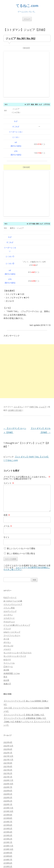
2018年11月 (8, 759)
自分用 (6, 594)
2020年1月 (8, 718)
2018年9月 (8, 766)
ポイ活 (6, 552)
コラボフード (9, 532)
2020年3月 (8, 711)
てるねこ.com (27, 6)
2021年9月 (8, 676)
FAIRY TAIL (34, 320)
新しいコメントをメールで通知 (21, 462)
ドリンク (7, 542)
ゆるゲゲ (7, 573)
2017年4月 (8, 814)
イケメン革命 (9, 521)
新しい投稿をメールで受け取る (21, 467)
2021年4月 (8, 680)
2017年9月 (8, 797)
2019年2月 (8, 752)
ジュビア (43, 320)
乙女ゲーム (8, 580)
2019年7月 (8, 735)
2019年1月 (8, 756)
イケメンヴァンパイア (13, 518)
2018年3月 (8, 787)
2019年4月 (8, 745)
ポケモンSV (8, 559)
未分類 (6, 583)
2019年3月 (8, 749)
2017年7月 (8, 804)
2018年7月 (8, 773)
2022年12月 (8, 659)
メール (8, 439)
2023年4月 (8, 656)
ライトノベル (9, 576)
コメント (9, 396)
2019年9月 (8, 728)
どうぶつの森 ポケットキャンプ (17, 539)
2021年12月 (8, 670)
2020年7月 (8, 701)
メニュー (27, 19)
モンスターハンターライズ (15, 570)
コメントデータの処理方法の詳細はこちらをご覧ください (27, 482)
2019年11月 (8, 721)
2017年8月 (8, 801)
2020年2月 (8, 714)
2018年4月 (8, 783)
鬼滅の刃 (7, 597)
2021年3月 (8, 683)
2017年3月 (8, 818)
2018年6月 (8, 776)
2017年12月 (8, 790)
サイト (6, 451)
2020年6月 (8, 704)
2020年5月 (8, 708)
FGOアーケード (10, 511)
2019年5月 (8, 742)
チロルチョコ (9, 535)
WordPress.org (10, 845)
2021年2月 (8, 687)
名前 (7, 428)
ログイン (7, 835)
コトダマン (18, 320)
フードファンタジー (12, 549)
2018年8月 (8, 770)
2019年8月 (8, 732)
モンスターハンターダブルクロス (17, 566)
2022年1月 (8, 666)
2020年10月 (8, 697)
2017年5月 (8, 811)
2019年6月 (8, 739)
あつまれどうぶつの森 (13, 514)
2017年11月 (8, 794)
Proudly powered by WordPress (17, 863)
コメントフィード (11, 842)
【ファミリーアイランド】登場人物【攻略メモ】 (24, 628)
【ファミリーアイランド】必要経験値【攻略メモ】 (25, 632)
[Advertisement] (27, 285)
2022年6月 (8, 663)
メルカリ (7, 563)
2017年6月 (8, 808)
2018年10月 (8, 763)
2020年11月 (8, 694)
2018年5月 (8, 780)
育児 (5, 590)
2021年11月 (8, 673)
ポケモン (7, 556)
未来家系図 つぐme (12, 587)
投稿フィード (9, 839)
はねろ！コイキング (12, 545)
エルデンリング (10, 525)
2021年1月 (8, 690)
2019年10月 (8, 725)
